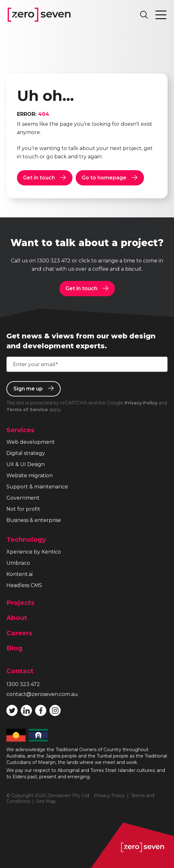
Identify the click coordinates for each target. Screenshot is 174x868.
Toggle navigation (161, 15)
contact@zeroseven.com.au (42, 694)
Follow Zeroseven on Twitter (12, 711)
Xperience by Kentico (34, 552)
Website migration (30, 476)
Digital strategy (26, 453)
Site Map (46, 801)
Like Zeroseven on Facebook (41, 711)
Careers (19, 633)
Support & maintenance (37, 487)
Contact (20, 671)
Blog (14, 648)
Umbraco (18, 563)
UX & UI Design (26, 464)
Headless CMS (24, 585)
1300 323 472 (54, 261)
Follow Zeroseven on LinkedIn (26, 711)
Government (23, 498)
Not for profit (23, 509)
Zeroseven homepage (39, 15)
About (17, 618)
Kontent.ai (19, 574)
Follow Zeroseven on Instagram (55, 711)
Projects (20, 603)
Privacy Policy (141, 403)
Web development (31, 442)
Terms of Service (27, 410)
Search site (144, 15)
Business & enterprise (34, 520)
